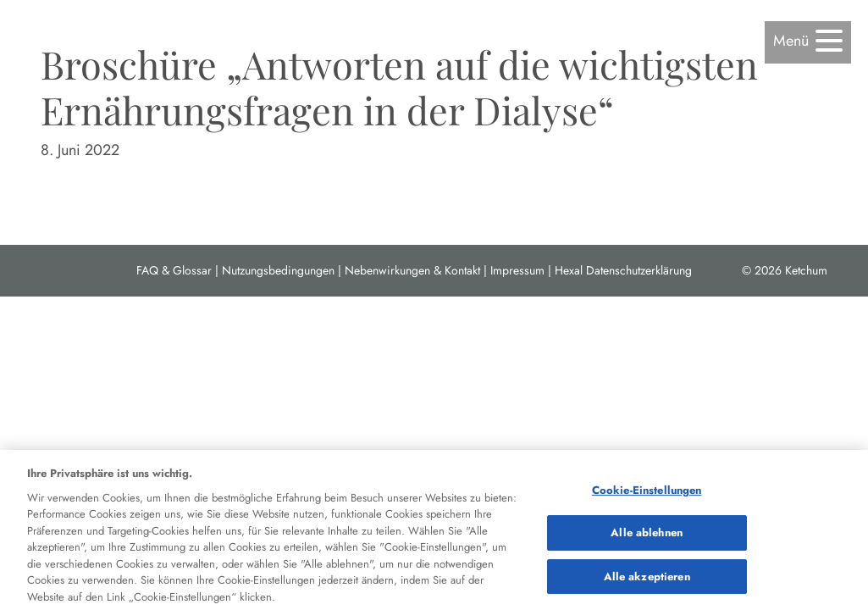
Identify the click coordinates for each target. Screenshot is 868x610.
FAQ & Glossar (174, 270)
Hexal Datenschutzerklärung (623, 270)
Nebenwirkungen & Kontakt (412, 270)
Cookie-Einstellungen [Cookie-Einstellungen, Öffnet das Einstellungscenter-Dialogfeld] (647, 495)
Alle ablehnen (647, 538)
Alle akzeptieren (647, 582)
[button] (808, 41)
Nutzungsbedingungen (278, 270)
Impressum (517, 270)
